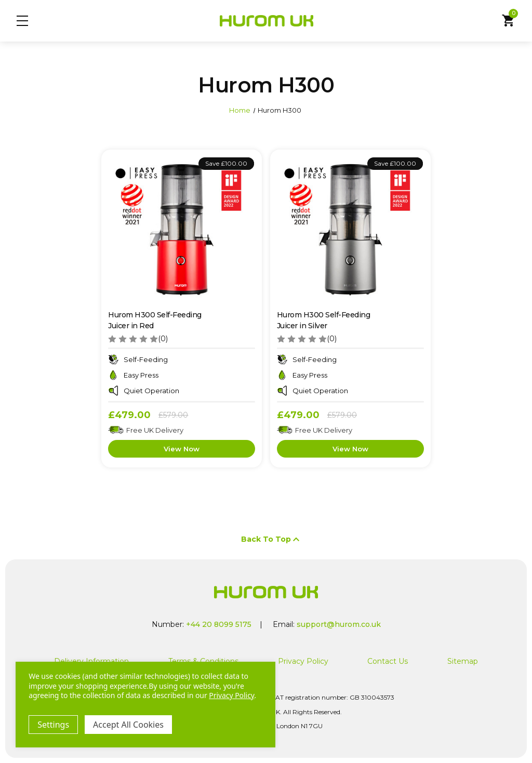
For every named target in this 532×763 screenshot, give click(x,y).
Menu (22, 21)
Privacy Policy (303, 661)
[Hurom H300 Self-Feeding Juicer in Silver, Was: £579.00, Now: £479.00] (350, 230)
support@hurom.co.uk (339, 624)
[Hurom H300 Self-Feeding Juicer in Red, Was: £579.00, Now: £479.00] (182, 230)
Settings (53, 725)
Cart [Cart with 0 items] (510, 20)
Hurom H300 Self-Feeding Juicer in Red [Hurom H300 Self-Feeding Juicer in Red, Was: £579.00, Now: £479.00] (155, 320)
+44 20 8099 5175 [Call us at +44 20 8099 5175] (219, 624)
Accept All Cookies (128, 725)
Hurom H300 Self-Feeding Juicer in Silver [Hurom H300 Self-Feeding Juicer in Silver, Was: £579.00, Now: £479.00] (324, 320)
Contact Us (388, 661)
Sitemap (463, 661)
